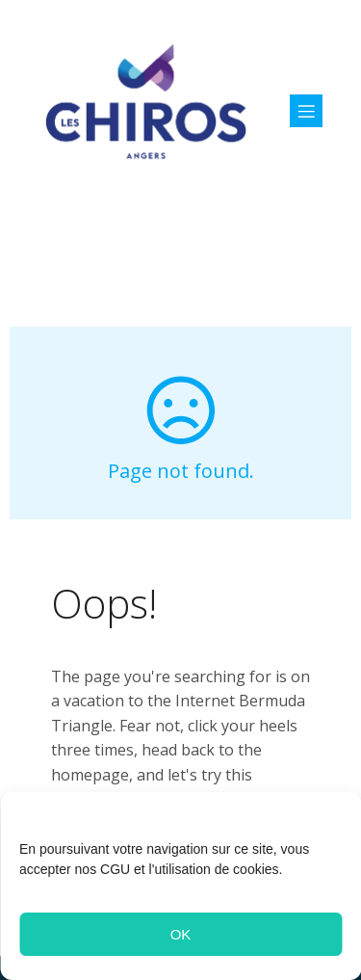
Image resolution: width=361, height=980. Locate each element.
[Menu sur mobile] (306, 111)
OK (181, 934)
